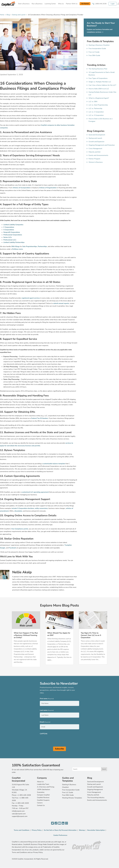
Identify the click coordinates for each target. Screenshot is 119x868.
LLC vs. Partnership (95, 108)
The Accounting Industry (96, 798)
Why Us (61, 4)
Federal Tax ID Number (40, 418)
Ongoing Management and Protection (102, 145)
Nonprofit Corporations (12, 232)
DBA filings (16, 246)
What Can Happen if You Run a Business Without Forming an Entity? (26, 635)
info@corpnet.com (18, 811)
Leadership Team (43, 784)
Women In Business (96, 162)
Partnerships (42, 246)
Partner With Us (72, 4)
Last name (47, 710)
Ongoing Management (95, 790)
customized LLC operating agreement (35, 492)
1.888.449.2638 (101, 4)
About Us (40, 782)
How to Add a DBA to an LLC (99, 89)
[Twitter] (52, 823)
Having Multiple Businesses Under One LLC (102, 93)
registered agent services (31, 298)
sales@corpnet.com (19, 814)
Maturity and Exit (94, 152)
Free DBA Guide (94, 55)
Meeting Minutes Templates (72, 798)
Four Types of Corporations (98, 78)
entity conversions (41, 508)
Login (113, 4)
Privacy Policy (37, 830)
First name (47, 699)
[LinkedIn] (63, 823)
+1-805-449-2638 (24, 795)
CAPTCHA (44, 734)
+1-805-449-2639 (22, 803)
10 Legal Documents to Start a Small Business (102, 74)
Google (3, 548)
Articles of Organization (48, 188)
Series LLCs (8, 237)
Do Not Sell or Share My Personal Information (60, 830)
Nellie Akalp (22, 572)
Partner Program (94, 159)
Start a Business (24, 4)
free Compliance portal (20, 529)
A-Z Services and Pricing (46, 787)
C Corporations (9, 227)
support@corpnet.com (20, 816)
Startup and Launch (19, 15)
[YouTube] (59, 823)
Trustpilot (68, 545)
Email (45, 722)
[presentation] (55, 740)
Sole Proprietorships (30, 246)
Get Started (85, 4)
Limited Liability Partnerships (14, 242)
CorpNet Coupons (43, 800)
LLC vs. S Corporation (96, 115)
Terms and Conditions (22, 830)
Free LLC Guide (94, 52)
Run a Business (37, 4)
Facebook (12, 548)
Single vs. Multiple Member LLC (100, 82)
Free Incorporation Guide (97, 49)
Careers (40, 803)
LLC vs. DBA (93, 102)
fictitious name (18, 249)
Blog (8, 15)
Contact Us (41, 805)
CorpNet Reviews (43, 798)
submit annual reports (61, 303)
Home (2, 15)
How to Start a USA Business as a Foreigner (100, 120)
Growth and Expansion (96, 142)
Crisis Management (95, 149)
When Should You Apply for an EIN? (59, 634)
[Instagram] (66, 823)
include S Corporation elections (23, 508)
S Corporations (9, 230)
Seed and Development (97, 135)
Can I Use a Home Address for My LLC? (102, 85)
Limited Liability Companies (13, 225)
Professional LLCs (10, 240)
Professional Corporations (13, 235)
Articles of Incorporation (21, 188)
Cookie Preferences (60, 835)
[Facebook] (56, 823)
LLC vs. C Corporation (96, 112)
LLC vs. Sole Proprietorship (98, 105)
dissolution (18, 511)
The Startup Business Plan (98, 69)
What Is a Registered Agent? (99, 98)
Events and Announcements (98, 155)
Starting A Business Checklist (99, 45)
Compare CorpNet (43, 795)
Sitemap (82, 830)
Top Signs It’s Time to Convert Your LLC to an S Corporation (91, 635)
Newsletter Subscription (96, 830)
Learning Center (50, 4)
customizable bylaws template (54, 464)
